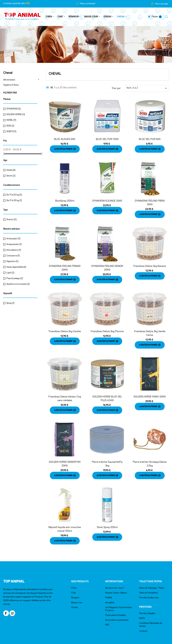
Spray (10, 303)
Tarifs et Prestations (149, 578)
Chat (73, 578)
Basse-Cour (77, 588)
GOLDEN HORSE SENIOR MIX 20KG (65, 453)
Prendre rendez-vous (149, 583)
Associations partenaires (117, 605)
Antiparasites (14, 244)
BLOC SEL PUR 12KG (107, 139)
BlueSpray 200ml (65, 199)
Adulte (11, 170)
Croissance (13, 256)
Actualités (110, 588)
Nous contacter (87, 4)
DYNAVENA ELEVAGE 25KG (107, 199)
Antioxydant (13, 239)
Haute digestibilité (16, 267)
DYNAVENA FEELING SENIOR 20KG (107, 264)
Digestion (12, 261)
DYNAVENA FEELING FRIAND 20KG (65, 264)
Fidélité (109, 583)
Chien (74, 573)
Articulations (14, 250)
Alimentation (9, 80)
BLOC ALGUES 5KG (65, 139)
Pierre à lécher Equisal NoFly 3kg (107, 453)
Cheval (8, 73)
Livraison (143, 616)
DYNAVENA (14, 109)
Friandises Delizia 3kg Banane (150, 262)
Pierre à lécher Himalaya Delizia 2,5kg (150, 453)
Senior (11, 176)
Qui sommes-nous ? (115, 573)
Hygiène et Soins (11, 85)
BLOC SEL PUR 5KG (150, 139)
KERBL (11, 120)
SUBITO (11, 132)
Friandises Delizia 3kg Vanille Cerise (150, 327)
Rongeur (75, 583)
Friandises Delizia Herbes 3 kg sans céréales (65, 390)
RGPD (142, 604)
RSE (107, 610)
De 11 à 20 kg (14, 195)
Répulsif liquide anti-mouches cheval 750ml (65, 516)
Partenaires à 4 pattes (116, 600)
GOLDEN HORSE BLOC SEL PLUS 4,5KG (107, 390)
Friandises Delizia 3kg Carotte (65, 325)
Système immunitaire (18, 284)
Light (10, 273)
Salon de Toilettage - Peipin (152, 573)
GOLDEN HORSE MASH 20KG (150, 388)
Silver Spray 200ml (107, 515)
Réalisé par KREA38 (86, 635)
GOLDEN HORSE (16, 115)
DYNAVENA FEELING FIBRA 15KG (150, 201)
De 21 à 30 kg (14, 201)
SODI (10, 126)
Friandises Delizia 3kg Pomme (107, 325)
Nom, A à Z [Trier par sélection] (147, 88)
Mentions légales (147, 599)
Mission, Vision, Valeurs (116, 578)
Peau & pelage (15, 278)
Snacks (11, 220)
